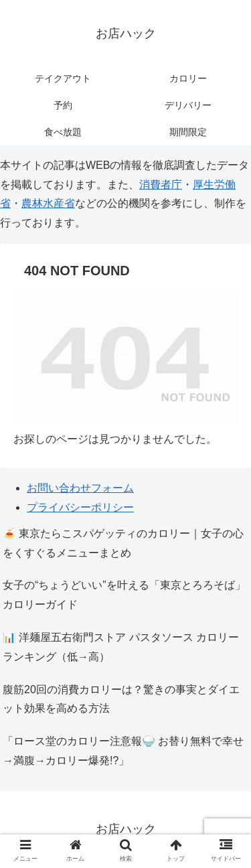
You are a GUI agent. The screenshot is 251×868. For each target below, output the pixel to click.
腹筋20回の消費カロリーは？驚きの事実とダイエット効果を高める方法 (121, 699)
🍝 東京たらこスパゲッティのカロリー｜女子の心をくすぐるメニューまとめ (123, 543)
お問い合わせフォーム (80, 488)
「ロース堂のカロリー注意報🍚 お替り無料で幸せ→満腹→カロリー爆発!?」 (123, 751)
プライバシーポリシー (80, 507)
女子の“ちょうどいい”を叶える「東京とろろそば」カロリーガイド (124, 595)
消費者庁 (161, 185)
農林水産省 (48, 203)
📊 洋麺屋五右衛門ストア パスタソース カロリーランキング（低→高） (121, 647)
